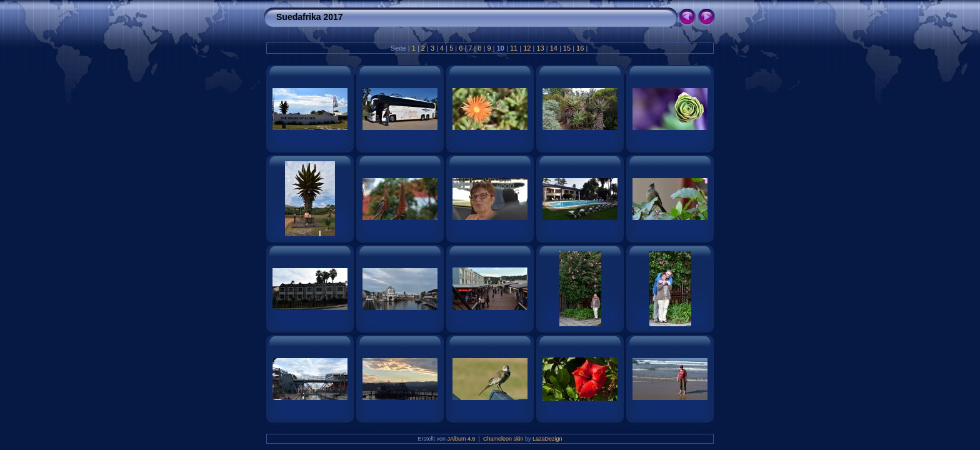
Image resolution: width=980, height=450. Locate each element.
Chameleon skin (503, 439)
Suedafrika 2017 (310, 17)
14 (554, 48)
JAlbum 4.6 (462, 439)
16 (580, 48)
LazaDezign (547, 439)
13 (540, 48)
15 (567, 48)
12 (527, 48)
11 (514, 48)
